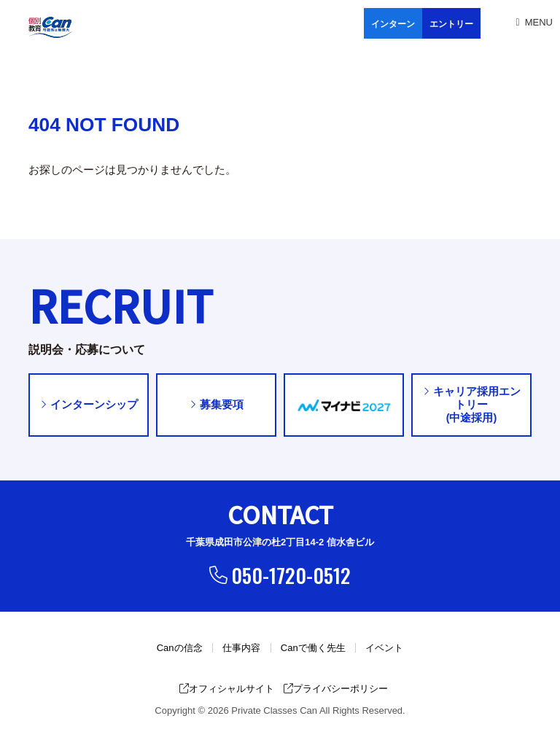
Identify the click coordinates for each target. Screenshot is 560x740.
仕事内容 (241, 649)
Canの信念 (180, 649)
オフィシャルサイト (227, 689)
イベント (384, 649)
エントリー (451, 24)
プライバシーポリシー (336, 689)
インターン (393, 24)
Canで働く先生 (313, 649)
